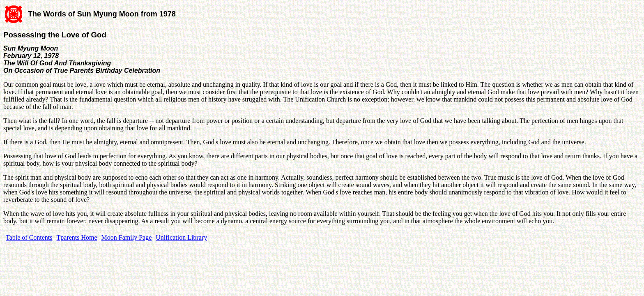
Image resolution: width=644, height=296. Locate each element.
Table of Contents (29, 237)
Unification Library (181, 237)
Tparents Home (77, 237)
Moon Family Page (127, 237)
